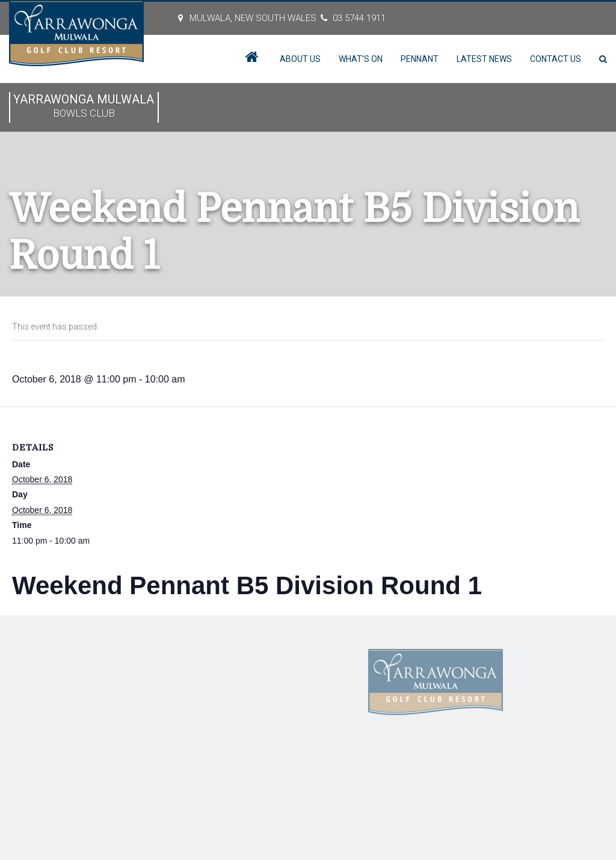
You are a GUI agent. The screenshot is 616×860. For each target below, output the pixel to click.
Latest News (484, 59)
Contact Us (556, 59)
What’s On (361, 59)
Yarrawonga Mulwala (84, 107)
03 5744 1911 (359, 18)
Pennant (420, 59)
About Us (300, 59)
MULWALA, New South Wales (253, 18)
